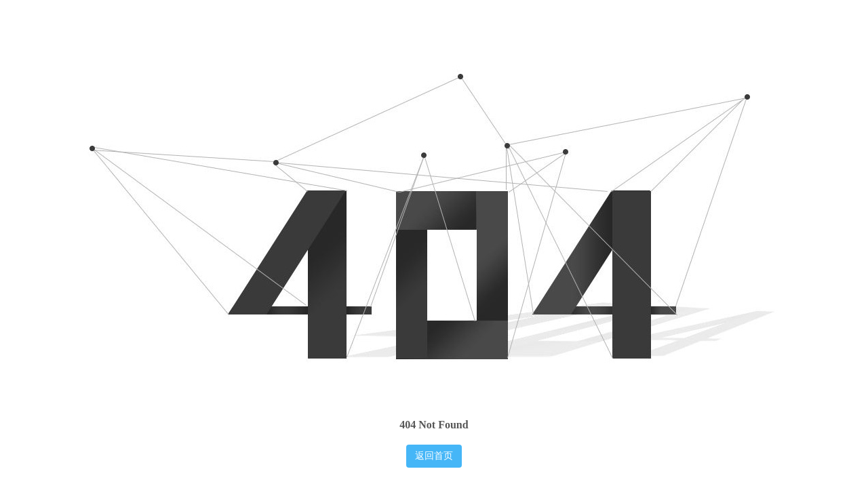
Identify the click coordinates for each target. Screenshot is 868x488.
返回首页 (434, 456)
